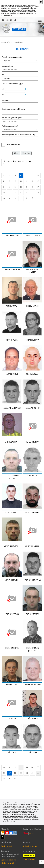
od (3, 89)
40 (27, 773)
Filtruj (16, 153)
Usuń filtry (26, 153)
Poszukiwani (18, 42)
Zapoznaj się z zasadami (8, 860)
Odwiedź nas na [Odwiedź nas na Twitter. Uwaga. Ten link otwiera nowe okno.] (3, 837)
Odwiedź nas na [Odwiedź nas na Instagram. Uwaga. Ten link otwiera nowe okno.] (15, 833)
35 (38, 767)
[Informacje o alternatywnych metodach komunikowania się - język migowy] (11, 20)
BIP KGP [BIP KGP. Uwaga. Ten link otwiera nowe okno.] (32, 833)
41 (32, 773)
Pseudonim (6, 101)
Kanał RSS (3, 833)
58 (4, 779)
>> (15, 778)
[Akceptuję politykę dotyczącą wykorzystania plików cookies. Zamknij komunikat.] (41, 2)
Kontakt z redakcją (6, 846)
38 (15, 773)
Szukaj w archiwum (13, 145)
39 (21, 773)
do (3, 95)
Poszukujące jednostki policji (12, 118)
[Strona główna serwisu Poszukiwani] (3, 20)
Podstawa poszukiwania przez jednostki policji (18, 135)
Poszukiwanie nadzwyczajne (12, 57)
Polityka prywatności (7, 863)
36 (4, 773)
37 (10, 773)
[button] (40, 20)
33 (27, 767)
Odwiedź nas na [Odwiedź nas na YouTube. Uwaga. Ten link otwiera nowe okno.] (7, 833)
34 (32, 767)
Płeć (3, 75)
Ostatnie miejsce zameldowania (13, 109)
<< (3, 767)
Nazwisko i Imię (7, 66)
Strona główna (7, 42)
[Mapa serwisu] (7, 20)
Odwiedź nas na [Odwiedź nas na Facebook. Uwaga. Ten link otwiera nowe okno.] (11, 833)
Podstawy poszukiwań (10, 126)
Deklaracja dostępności (30, 846)
